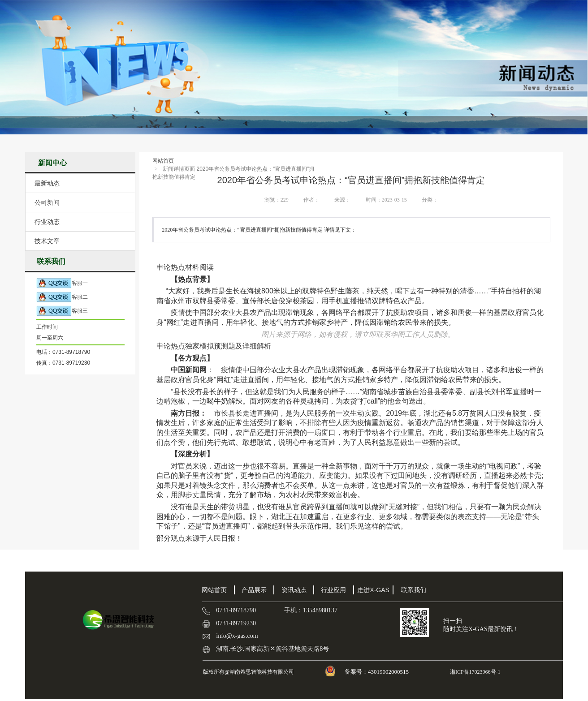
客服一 (62, 283)
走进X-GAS (373, 590)
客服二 (62, 297)
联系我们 (414, 590)
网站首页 (163, 161)
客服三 (62, 311)
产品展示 (254, 590)
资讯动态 (294, 590)
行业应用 (333, 590)
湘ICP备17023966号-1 (475, 672)
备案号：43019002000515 (377, 672)
